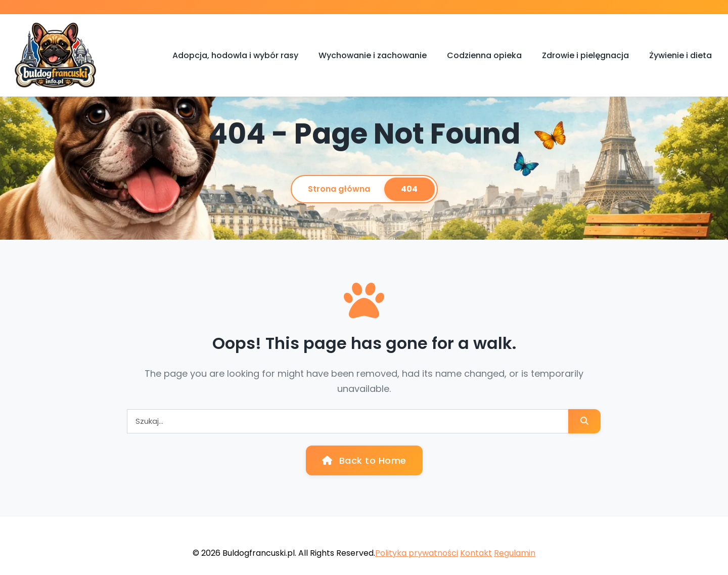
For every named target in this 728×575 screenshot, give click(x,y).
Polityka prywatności (417, 553)
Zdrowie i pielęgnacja (585, 55)
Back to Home (364, 460)
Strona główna (339, 189)
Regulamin (515, 553)
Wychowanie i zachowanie (373, 55)
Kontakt (476, 553)
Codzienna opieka (484, 55)
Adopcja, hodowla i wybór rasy (235, 55)
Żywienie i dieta (680, 55)
